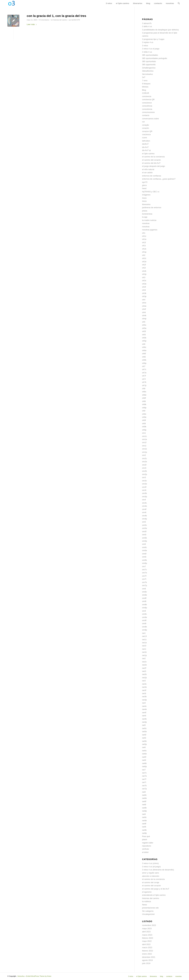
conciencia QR (148, 99)
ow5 (144, 725)
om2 (144, 455)
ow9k (144, 830)
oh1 (144, 233)
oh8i (144, 401)
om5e (144, 528)
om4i (144, 512)
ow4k (144, 719)
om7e (144, 573)
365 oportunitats (149, 61)
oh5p (144, 341)
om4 (144, 500)
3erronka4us (147, 74)
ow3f (144, 690)
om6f (144, 554)
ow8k (144, 808)
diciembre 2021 (149, 957)
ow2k (144, 674)
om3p (144, 497)
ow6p (144, 766)
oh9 (144, 411)
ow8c (144, 795)
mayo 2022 (147, 941)
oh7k (144, 382)
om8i (144, 601)
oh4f (144, 309)
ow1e (144, 643)
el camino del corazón (151, 160)
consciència (147, 109)
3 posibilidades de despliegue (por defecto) (160, 30)
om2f (144, 465)
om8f (144, 598)
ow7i (144, 782)
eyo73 (145, 182)
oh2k (144, 271)
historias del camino (60, 20)
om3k (144, 493)
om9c (144, 614)
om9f (144, 620)
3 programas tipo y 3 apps (153, 39)
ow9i (144, 827)
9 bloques (146, 84)
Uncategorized (148, 914)
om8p (144, 608)
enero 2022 (147, 954)
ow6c (144, 751)
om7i (144, 579)
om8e (144, 595)
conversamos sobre (150, 119)
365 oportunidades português (155, 58)
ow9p (144, 833)
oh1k (144, 249)
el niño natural (148, 169)
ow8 (144, 792)
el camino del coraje (151, 882)
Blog (144, 90)
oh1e (144, 239)
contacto (146, 115)
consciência (147, 106)
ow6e (144, 754)
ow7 (144, 770)
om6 (144, 544)
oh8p (144, 408)
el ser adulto (147, 173)
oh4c (144, 303)
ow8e (144, 798)
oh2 (144, 255)
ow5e (144, 731)
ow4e (144, 709)
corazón (145, 128)
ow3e (144, 687)
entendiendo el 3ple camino (154, 895)
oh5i (144, 335)
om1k (144, 449)
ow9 (144, 814)
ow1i (144, 649)
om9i (144, 623)
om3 (144, 477)
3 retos (145, 46)
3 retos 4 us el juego (151, 49)
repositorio (147, 846)
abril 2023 (146, 932)
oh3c (144, 281)
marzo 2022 (147, 947)
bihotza (145, 87)
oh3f (144, 287)
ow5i (144, 738)
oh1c (144, 236)
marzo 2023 (147, 935)
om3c (144, 481)
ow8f (144, 801)
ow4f (144, 713)
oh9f (144, 420)
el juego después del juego (153, 166)
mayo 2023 (147, 929)
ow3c (144, 684)
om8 (144, 589)
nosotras (146, 223)
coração (145, 125)
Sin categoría (148, 911)
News (144, 905)
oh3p (144, 296)
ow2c (144, 662)
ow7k (144, 786)
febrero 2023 (148, 938)
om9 (144, 611)
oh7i (144, 379)
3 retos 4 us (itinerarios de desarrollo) (158, 870)
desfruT (145, 144)
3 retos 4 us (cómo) (150, 863)
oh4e (144, 306)
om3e (144, 484)
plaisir (145, 839)
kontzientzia (147, 214)
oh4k (144, 315)
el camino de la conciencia (153, 157)
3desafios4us (148, 71)
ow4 (144, 703)
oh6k (144, 360)
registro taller (148, 843)
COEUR (146, 93)
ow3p (144, 700)
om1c (144, 436)
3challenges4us (149, 68)
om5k (144, 538)
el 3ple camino (148, 154)
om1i (144, 446)
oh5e (144, 328)
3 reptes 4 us (148, 42)
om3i (144, 490)
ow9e (144, 821)
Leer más (32, 24)
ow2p (144, 678)
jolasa (145, 211)
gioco (144, 185)
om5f (144, 531)
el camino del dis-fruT (151, 163)
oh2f (144, 265)
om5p (144, 541)
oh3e (144, 284)
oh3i (144, 290)
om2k (144, 471)
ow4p (144, 722)
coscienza (146, 134)
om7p (144, 585)
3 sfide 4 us (147, 52)
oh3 (144, 277)
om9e (144, 617)
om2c (144, 458)
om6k (144, 560)
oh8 (144, 389)
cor (143, 122)
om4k (144, 516)
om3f (144, 487)
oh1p (144, 252)
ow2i (144, 671)
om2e (144, 462)
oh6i (144, 357)
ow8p (144, 811)
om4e (144, 506)
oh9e (144, 417)
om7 (144, 566)
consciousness (148, 112)
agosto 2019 (147, 960)
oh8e (144, 395)
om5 (144, 522)
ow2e (144, 665)
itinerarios (146, 204)
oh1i (144, 246)
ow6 (144, 747)
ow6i (144, 760)
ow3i (144, 693)
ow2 (144, 658)
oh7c (144, 369)
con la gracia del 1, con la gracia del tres (56, 16)
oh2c (144, 258)
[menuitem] (109, 3)
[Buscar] (179, 3)
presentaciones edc (150, 908)
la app (145, 217)
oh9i (144, 423)
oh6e (144, 350)
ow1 (144, 633)
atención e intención (151, 876)
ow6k (144, 763)
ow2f (144, 668)
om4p (144, 519)
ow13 (144, 636)
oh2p (144, 274)
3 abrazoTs (147, 23)
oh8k (144, 404)
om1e (144, 439)
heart (144, 188)
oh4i (144, 312)
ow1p (144, 655)
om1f (144, 442)
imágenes (146, 195)
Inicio (144, 198)
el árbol (145, 852)
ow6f (144, 757)
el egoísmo (147, 892)
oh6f (144, 354)
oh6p (144, 363)
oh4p (144, 319)
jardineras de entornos (152, 207)
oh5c (144, 325)
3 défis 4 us (147, 26)
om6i (144, 557)
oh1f (144, 242)
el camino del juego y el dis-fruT (156, 889)
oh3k (144, 293)
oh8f (144, 398)
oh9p (144, 430)
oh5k (144, 338)
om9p (144, 630)
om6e (144, 550)
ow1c (144, 639)
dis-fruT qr (146, 150)
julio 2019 (146, 963)
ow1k (144, 652)
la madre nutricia (149, 220)
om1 (144, 433)
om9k (144, 627)
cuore (144, 138)
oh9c (144, 414)
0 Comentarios (44, 20)
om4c (144, 503)
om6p (144, 563)
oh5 (144, 322)
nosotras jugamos (150, 230)
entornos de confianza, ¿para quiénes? (159, 179)
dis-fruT (145, 147)
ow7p (144, 789)
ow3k (144, 697)
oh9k (144, 427)
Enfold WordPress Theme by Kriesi (39, 976)
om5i (144, 535)
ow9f (144, 824)
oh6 (144, 344)
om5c (144, 525)
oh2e (144, 262)
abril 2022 (146, 944)
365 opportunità (149, 65)
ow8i (144, 805)
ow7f (144, 779)
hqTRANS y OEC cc (151, 192)
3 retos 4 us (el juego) (151, 867)
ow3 (144, 681)
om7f (144, 576)
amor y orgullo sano (150, 873)
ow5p (144, 744)
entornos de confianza (151, 176)
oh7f (144, 376)
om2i (144, 468)
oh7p (144, 385)
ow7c (144, 773)
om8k (144, 605)
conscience (147, 103)
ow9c (144, 817)
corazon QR (147, 131)
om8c (144, 592)
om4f (144, 509)
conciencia (147, 96)
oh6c (144, 347)
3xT (144, 77)
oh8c (144, 392)
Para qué (146, 836)
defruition (146, 141)
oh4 (144, 300)
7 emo (145, 81)
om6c (144, 547)
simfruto (145, 849)
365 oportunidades (150, 55)
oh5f (144, 331)
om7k (144, 582)
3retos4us (21, 976)
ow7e (144, 776)
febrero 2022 (148, 951)
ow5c (144, 728)
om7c (144, 570)
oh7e (144, 373)
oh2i (144, 268)
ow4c (144, 706)
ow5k (144, 741)
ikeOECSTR (76, 20)
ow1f (144, 646)
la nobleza (146, 901)
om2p (144, 474)
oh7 (144, 366)
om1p (144, 452)
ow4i (144, 716)
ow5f (144, 735)
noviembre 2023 (149, 925)
